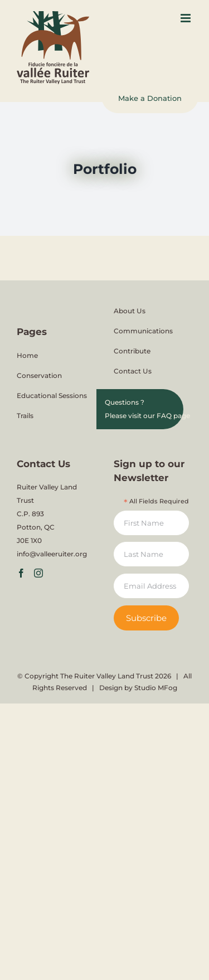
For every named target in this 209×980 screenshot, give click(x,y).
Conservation (39, 375)
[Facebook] (21, 573)
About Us (130, 311)
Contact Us (133, 371)
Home (27, 355)
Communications (143, 331)
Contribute (132, 351)
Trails (25, 416)
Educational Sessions (52, 396)
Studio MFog (156, 688)
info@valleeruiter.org (52, 554)
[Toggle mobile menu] (186, 18)
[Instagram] (38, 573)
